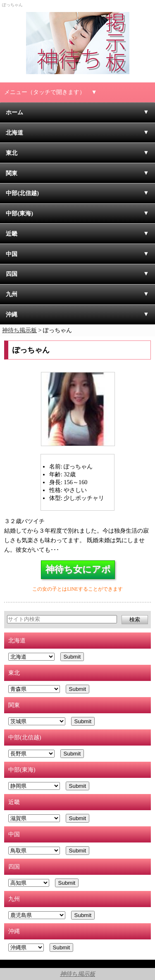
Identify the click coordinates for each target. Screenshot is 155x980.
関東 (12, 173)
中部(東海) (19, 213)
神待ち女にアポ (78, 570)
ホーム (14, 112)
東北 (12, 153)
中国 (12, 254)
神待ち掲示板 (77, 974)
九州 (12, 294)
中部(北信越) (22, 193)
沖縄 (12, 314)
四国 (12, 274)
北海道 (14, 133)
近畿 (12, 234)
